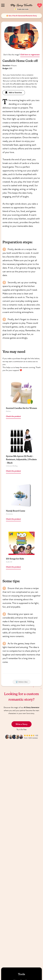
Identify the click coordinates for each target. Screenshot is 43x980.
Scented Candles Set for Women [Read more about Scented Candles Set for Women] (21, 408)
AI (40, 5)
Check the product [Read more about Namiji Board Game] (13, 519)
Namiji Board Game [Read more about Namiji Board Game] (16, 511)
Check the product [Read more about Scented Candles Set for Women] (13, 416)
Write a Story (21, 724)
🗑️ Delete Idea (22, 682)
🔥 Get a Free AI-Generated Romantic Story (21, 16)
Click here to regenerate (30, 55)
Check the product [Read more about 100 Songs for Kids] (13, 567)
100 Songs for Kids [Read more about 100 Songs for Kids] (15, 559)
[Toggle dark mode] (21, 9)
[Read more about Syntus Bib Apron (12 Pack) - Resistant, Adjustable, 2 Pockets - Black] (21, 441)
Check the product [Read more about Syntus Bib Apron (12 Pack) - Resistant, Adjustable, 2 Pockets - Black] (13, 471)
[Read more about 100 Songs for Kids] (21, 543)
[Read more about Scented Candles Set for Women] (21, 393)
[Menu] (3, 5)
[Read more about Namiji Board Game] (21, 495)
